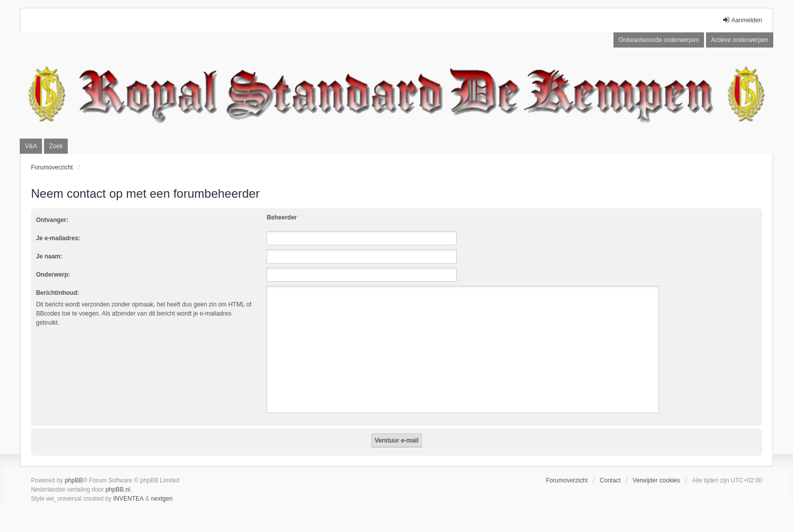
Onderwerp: (53, 275)
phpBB (74, 480)
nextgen (162, 499)
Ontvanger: (52, 220)
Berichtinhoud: (57, 293)
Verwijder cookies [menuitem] (656, 480)
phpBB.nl (118, 490)
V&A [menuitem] (31, 146)
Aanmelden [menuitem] (742, 20)
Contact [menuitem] (610, 480)
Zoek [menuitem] (56, 146)
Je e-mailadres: (58, 238)
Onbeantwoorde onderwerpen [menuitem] (659, 40)
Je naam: (49, 256)
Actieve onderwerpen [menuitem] (740, 40)
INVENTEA (128, 499)
